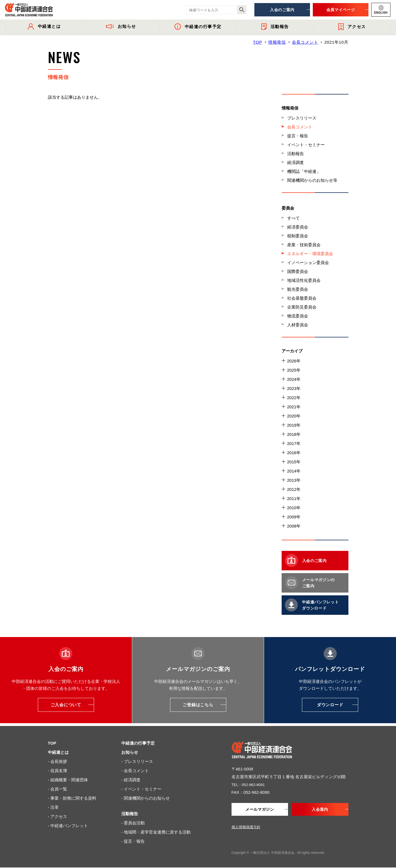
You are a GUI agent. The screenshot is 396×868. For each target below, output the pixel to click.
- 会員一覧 (57, 789)
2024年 (294, 379)
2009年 (294, 517)
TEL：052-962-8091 (250, 784)
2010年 (294, 508)
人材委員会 (298, 325)
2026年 (294, 361)
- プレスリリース (137, 761)
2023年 (294, 388)
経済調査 (296, 162)
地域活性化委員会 (304, 280)
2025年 (294, 370)
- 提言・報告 (133, 841)
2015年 (294, 462)
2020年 (294, 416)
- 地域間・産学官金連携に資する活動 (156, 832)
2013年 (294, 480)
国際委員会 (298, 271)
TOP (258, 42)
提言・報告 (298, 136)
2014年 (294, 471)
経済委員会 (298, 227)
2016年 (294, 453)
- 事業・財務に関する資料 (72, 798)
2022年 (294, 398)
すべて (293, 218)
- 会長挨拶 (57, 761)
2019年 (294, 425)
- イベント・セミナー (141, 789)
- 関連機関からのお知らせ (146, 798)
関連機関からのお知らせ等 (312, 180)
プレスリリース (302, 118)
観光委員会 (298, 289)
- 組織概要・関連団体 (68, 780)
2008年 (294, 526)
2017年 (294, 443)
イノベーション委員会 (308, 263)
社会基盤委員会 (302, 298)
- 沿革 (53, 807)
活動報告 (296, 154)
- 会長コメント (135, 771)
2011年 (294, 498)
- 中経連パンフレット (68, 826)
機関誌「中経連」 (304, 171)
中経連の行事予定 (138, 743)
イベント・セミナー (306, 145)
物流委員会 (298, 316)
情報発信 (277, 42)
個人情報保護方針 (246, 828)
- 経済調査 (131, 780)
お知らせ (130, 752)
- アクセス (57, 816)
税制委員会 (298, 236)
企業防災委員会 (302, 307)
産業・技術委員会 (304, 245)
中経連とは (58, 752)
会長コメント (305, 42)
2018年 (294, 434)
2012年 (294, 489)
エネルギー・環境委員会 (310, 254)
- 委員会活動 (133, 823)
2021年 (294, 407)
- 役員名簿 (57, 771)
